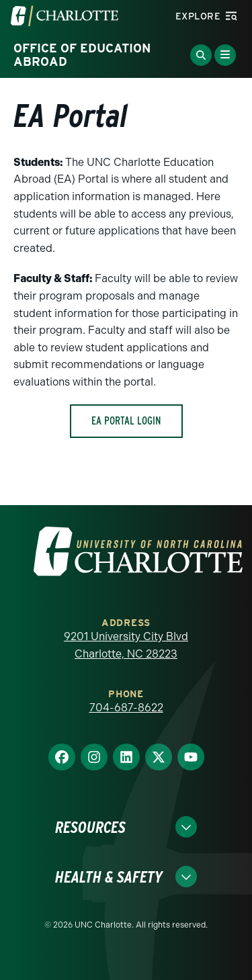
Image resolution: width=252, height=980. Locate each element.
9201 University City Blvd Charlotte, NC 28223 (126, 645)
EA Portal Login (126, 421)
